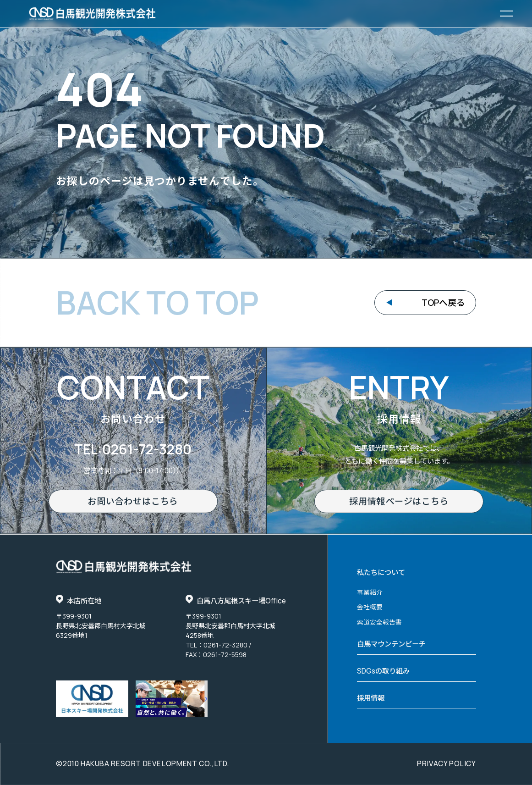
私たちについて (381, 572)
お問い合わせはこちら (133, 501)
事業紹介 (370, 592)
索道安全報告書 (379, 622)
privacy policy (447, 764)
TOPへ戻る (443, 303)
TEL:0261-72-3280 (133, 449)
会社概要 (370, 607)
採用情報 (371, 698)
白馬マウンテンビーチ (391, 644)
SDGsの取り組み (383, 671)
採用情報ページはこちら (399, 501)
